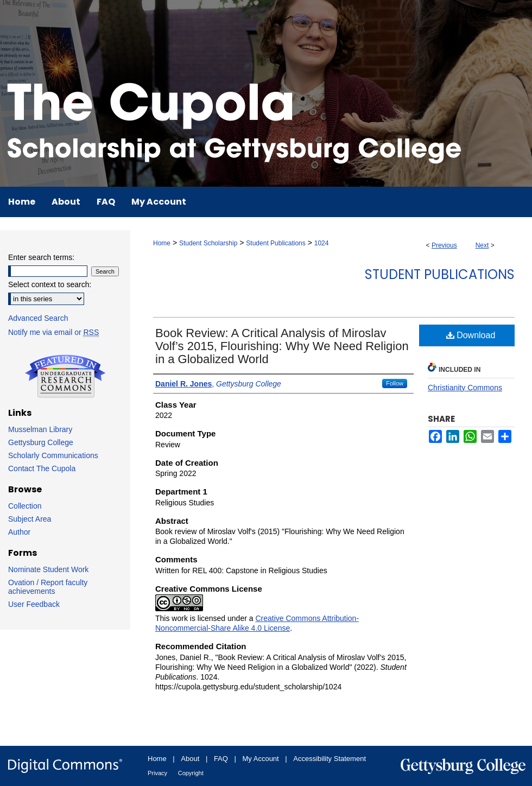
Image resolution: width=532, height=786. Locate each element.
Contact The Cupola (42, 468)
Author (19, 532)
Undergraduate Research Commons (65, 376)
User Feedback (34, 604)
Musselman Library (40, 429)
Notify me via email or (53, 332)
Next (482, 245)
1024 (322, 243)
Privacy (157, 773)
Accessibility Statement (330, 759)
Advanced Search (38, 318)
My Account (261, 759)
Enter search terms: (41, 257)
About (190, 759)
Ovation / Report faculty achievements (48, 587)
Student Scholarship (208, 243)
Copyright (191, 773)
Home (162, 243)
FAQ (221, 759)
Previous (444, 245)
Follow (395, 383)
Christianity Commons (465, 388)
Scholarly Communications (53, 455)
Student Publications (275, 243)
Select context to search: (50, 284)
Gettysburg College (41, 442)
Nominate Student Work (48, 569)
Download (471, 335)
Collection (25, 506)
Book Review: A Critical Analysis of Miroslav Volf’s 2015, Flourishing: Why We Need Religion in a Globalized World (282, 346)
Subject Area (30, 519)
